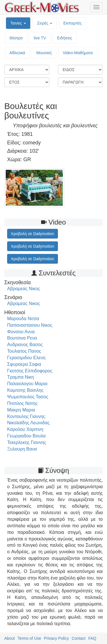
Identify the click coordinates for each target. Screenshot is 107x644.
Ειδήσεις (65, 38)
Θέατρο (16, 38)
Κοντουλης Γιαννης (26, 416)
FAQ (92, 638)
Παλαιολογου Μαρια (27, 384)
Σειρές (45, 23)
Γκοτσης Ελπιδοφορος (30, 371)
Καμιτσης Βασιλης (25, 390)
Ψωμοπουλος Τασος (28, 397)
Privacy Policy (56, 638)
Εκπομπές (72, 23)
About (10, 638)
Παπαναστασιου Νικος (30, 325)
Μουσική (44, 53)
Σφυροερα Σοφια (24, 364)
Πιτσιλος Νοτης (22, 403)
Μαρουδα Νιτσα (23, 319)
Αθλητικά (17, 53)
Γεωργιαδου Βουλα (26, 436)
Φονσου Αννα (21, 332)
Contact (78, 638)
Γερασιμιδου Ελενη (26, 358)
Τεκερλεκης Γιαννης (27, 442)
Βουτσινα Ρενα (22, 338)
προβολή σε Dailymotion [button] (33, 234)
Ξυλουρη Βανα (22, 449)
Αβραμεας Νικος (24, 289)
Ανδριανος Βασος (25, 345)
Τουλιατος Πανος (24, 351)
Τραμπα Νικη (21, 377)
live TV (40, 38)
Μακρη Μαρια (21, 410)
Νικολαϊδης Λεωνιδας (28, 423)
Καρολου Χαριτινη (25, 429)
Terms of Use (29, 638)
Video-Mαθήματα (78, 53)
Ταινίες (18, 23)
